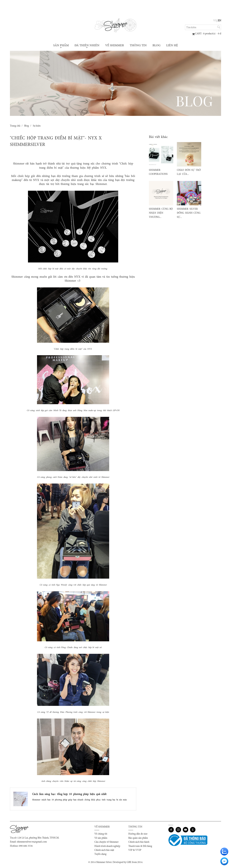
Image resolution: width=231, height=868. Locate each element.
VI (215, 21)
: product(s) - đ (208, 34)
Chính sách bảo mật (104, 850)
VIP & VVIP (135, 850)
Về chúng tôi (101, 834)
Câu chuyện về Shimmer (106, 842)
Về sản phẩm (101, 838)
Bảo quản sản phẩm (138, 838)
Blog (156, 46)
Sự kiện (37, 126)
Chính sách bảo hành (139, 842)
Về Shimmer (115, 46)
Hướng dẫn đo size (138, 834)
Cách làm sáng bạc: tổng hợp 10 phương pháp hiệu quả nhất (69, 794)
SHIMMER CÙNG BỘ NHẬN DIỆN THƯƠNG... (161, 213)
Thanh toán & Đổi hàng (140, 846)
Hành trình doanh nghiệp (107, 846)
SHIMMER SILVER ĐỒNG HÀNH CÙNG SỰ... (189, 213)
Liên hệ (172, 46)
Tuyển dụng (100, 854)
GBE (129, 862)
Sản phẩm (61, 46)
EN (219, 21)
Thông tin (138, 46)
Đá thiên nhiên (87, 46)
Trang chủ (15, 126)
